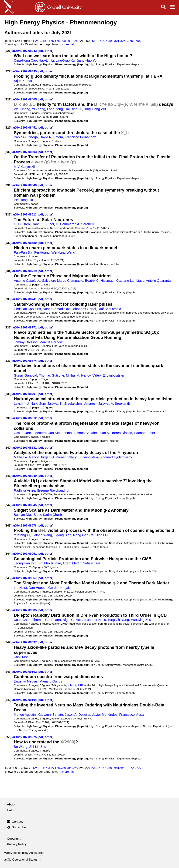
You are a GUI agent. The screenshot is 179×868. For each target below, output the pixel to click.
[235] (8, 299)
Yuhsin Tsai (92, 563)
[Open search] (163, 8)
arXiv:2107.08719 (25, 271)
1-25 (35, 41)
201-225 (72, 41)
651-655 (135, 41)
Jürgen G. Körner (53, 457)
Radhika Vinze (24, 490)
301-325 (120, 41)
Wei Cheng (22, 109)
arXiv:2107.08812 (25, 418)
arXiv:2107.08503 (25, 152)
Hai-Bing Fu (74, 109)
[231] (8, 185)
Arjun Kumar (23, 81)
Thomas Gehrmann (46, 620)
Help (10, 810)
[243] (8, 525)
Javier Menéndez (105, 715)
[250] (8, 737)
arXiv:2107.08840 (25, 476)
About (11, 804)
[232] (8, 214)
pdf (41, 51)
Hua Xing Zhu (141, 620)
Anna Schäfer (87, 433)
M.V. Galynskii (24, 167)
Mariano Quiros (51, 681)
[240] (8, 448)
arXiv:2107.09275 (25, 737)
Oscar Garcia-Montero (30, 433)
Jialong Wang (42, 535)
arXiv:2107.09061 (25, 554)
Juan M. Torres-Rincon (115, 433)
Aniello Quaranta (158, 281)
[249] (8, 700)
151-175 (48, 41)
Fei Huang (42, 252)
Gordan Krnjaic (59, 588)
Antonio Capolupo (27, 281)
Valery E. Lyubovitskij (108, 375)
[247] (8, 642)
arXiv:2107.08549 (25, 185)
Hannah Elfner (145, 433)
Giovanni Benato (51, 715)
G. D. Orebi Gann (27, 224)
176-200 (60, 41)
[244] (8, 554)
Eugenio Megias (26, 681)
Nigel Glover (72, 620)
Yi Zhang (39, 109)
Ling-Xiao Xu (65, 60)
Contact (17, 822)
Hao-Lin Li (46, 60)
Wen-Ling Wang (63, 252)
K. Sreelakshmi (71, 404)
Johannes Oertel (84, 309)
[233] (8, 243)
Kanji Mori (21, 657)
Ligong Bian (63, 535)
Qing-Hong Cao (25, 60)
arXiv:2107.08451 (25, 128)
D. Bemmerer (66, 224)
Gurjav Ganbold (25, 375)
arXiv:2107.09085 (25, 610)
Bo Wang (21, 747)
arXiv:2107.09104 (25, 700)
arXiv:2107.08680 (25, 243)
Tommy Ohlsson (26, 342)
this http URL (76, 685)
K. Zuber (48, 224)
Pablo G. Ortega (26, 137)
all (73, 44)
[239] (8, 418)
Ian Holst (20, 588)
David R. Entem (51, 137)
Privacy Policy (17, 844)
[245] (8, 578)
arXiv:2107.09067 (25, 578)
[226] (8, 51)
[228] (8, 99)
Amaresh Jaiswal (97, 404)
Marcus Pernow (51, 342)
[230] (8, 152)
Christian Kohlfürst (27, 309)
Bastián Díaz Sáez (27, 515)
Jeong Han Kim (25, 563)
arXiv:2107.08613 (25, 214)
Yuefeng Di (22, 535)
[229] (8, 128)
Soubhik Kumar (50, 563)
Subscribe (19, 827)
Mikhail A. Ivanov (78, 375)
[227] (8, 71)
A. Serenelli (86, 224)
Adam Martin (72, 563)
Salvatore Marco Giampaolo (63, 281)
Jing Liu (102, 535)
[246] (8, 610)
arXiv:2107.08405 (25, 99)
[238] (8, 394)
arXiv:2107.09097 (25, 642)
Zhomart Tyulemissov (116, 457)
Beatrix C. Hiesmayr (100, 281)
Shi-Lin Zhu (38, 747)
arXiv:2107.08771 (25, 327)
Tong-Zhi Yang (118, 620)
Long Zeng (55, 109)
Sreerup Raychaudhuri (54, 490)
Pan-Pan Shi (23, 252)
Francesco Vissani (133, 715)
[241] (8, 476)
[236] (8, 327)
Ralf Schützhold (110, 309)
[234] (8, 271)
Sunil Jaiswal (49, 404)
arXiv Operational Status (23, 860)
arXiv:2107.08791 (25, 394)
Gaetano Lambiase (130, 281)
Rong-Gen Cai (84, 535)
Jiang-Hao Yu (86, 60)
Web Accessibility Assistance (24, 853)
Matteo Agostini (25, 715)
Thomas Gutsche (52, 375)
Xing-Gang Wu (95, 109)
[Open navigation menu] (172, 8)
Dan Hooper (38, 588)
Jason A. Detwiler (77, 715)
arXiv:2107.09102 (25, 672)
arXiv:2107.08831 (25, 448)
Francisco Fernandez (80, 137)
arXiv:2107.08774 (25, 361)
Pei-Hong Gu (23, 200)
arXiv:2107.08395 (25, 71)
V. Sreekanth (121, 404)
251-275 (96, 41)
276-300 (108, 41)
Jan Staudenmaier (62, 433)
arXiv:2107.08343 (25, 51)
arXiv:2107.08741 (25, 299)
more (65, 44)
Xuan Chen (22, 620)
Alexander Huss (94, 620)
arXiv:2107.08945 (25, 505)
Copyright (14, 839)
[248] (8, 672)
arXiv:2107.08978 (25, 525)
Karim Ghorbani (55, 515)
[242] (8, 505)
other (48, 51)
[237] (8, 361)
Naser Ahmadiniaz (56, 309)
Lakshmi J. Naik (26, 404)
